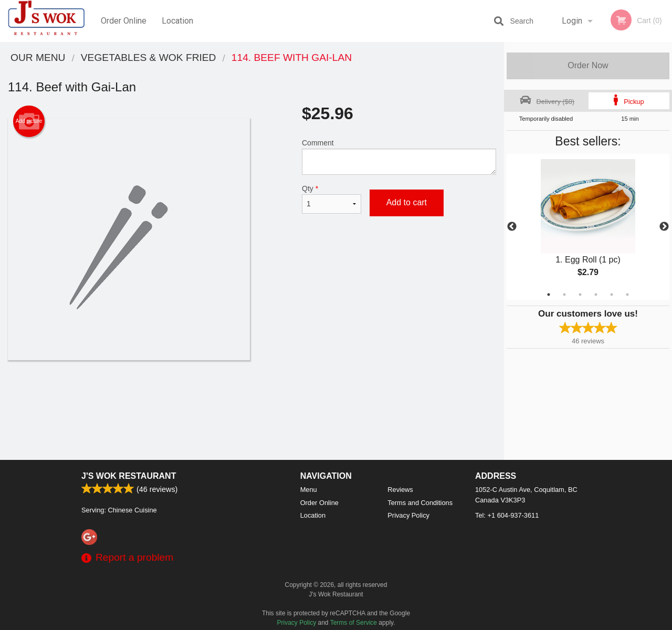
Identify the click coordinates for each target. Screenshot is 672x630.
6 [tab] (627, 295)
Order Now (588, 65)
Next (664, 227)
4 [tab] (596, 295)
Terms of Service (354, 623)
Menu (309, 490)
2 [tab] (564, 295)
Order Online (124, 21)
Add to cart (407, 202)
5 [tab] (612, 295)
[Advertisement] (252, 394)
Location (177, 21)
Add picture (29, 121)
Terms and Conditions (420, 503)
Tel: (507, 515)
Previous (512, 227)
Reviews (400, 490)
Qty (332, 199)
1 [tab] (549, 295)
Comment (399, 157)
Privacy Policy (408, 515)
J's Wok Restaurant (129, 476)
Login (572, 21)
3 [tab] (580, 295)
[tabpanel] (588, 227)
